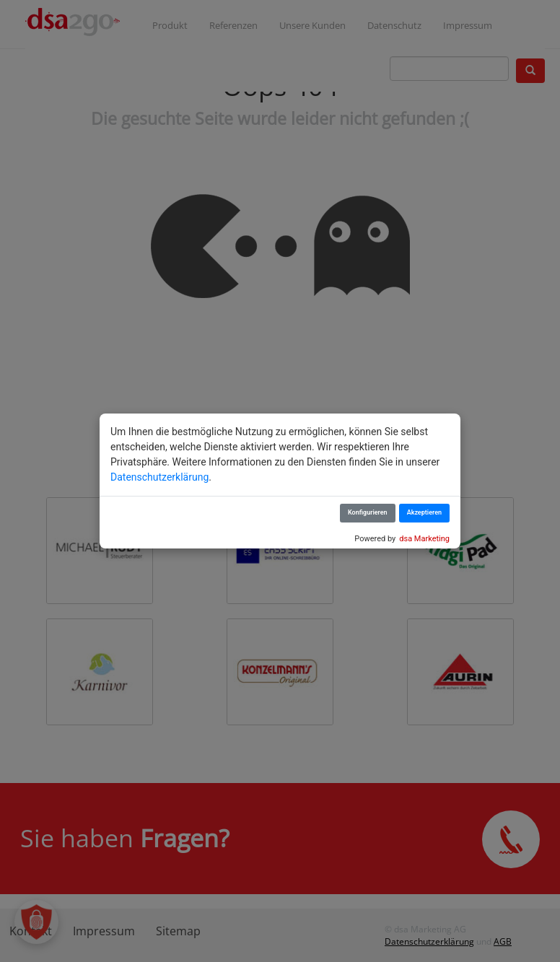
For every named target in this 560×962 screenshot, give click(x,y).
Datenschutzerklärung (159, 477)
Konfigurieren (368, 512)
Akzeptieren (424, 512)
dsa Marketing (424, 539)
